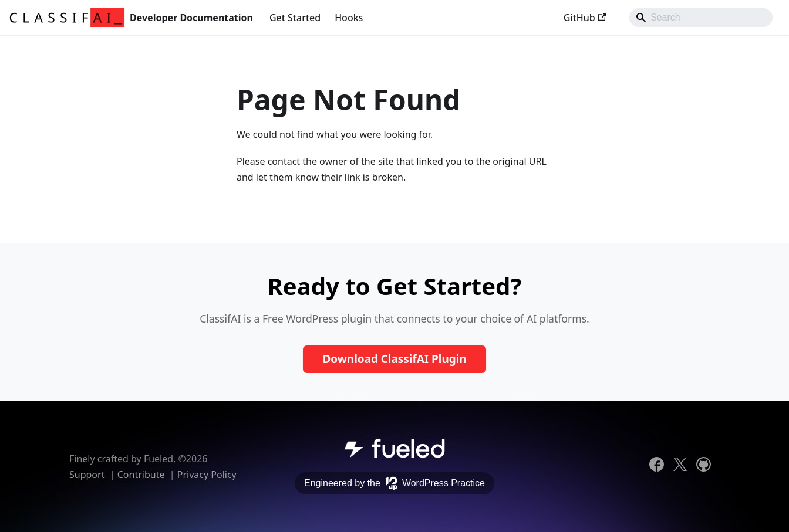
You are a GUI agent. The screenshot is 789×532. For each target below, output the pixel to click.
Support (87, 475)
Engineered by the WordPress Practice (394, 483)
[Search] (701, 18)
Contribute (141, 475)
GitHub (585, 18)
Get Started (295, 18)
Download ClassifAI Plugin (394, 359)
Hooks (349, 18)
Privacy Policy (207, 475)
